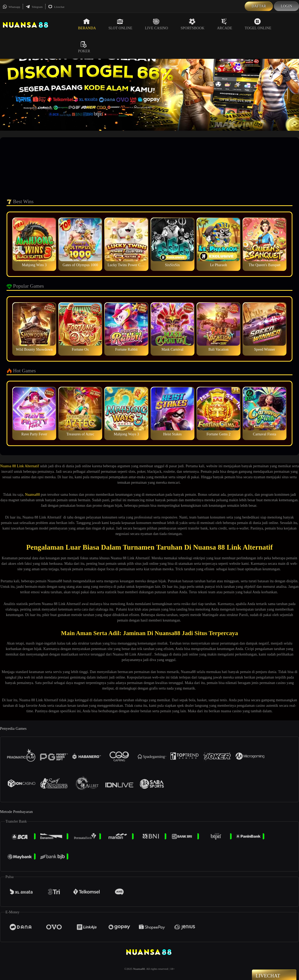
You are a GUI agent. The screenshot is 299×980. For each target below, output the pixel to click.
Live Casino (156, 24)
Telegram (34, 7)
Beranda (87, 24)
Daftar (259, 6)
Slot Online (120, 24)
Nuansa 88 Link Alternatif (20, 466)
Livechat (56, 7)
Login (286, 6)
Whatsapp (11, 7)
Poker (84, 47)
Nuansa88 (33, 495)
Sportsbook (192, 24)
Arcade (225, 24)
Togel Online (258, 24)
